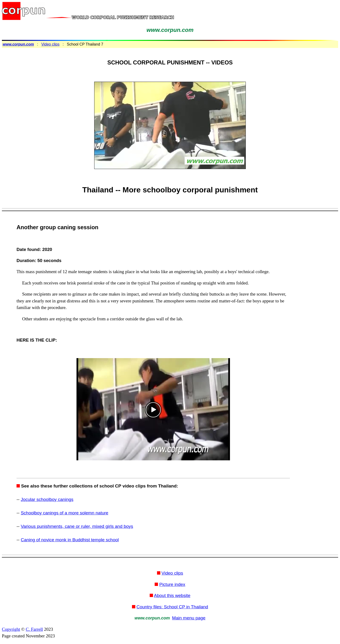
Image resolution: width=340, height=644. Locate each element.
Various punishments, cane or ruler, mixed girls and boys (77, 526)
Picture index (172, 584)
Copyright (11, 629)
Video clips (50, 44)
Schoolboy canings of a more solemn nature (65, 513)
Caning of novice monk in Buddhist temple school (70, 540)
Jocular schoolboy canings (47, 499)
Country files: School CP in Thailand (172, 607)
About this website (172, 595)
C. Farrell (34, 629)
